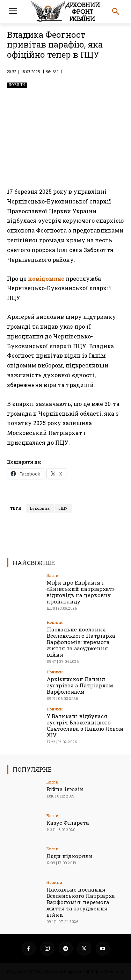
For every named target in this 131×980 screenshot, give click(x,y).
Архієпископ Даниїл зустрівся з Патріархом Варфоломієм (80, 685)
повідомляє (46, 278)
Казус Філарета (68, 823)
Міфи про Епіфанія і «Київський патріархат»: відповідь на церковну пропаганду (81, 592)
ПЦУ (63, 508)
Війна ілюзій (65, 789)
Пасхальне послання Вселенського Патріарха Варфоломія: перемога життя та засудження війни (81, 642)
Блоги (52, 575)
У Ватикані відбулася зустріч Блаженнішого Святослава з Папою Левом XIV (85, 725)
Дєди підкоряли (70, 856)
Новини (17, 85)
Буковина (40, 508)
